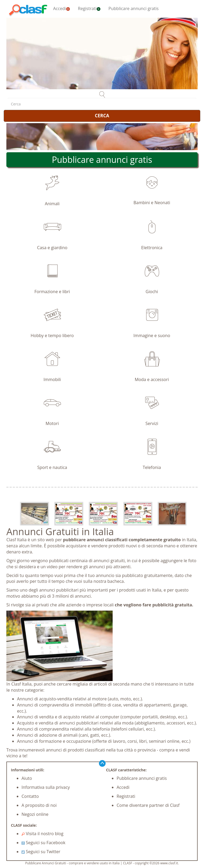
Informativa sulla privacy (46, 787)
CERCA (102, 116)
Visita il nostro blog (42, 834)
